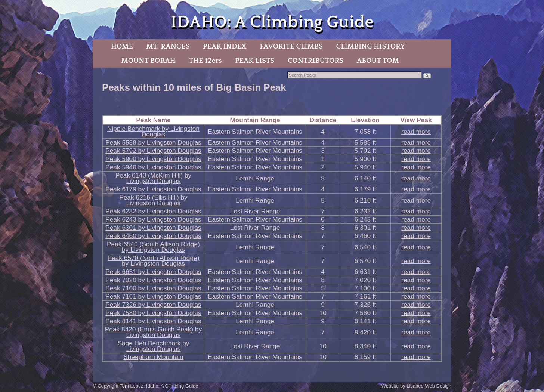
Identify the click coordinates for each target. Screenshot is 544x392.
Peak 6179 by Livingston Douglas (153, 189)
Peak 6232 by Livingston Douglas (153, 211)
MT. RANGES (168, 46)
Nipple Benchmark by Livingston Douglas (153, 131)
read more (416, 132)
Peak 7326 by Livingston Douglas (153, 305)
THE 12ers (205, 61)
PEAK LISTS (255, 61)
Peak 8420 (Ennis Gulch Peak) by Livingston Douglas (153, 332)
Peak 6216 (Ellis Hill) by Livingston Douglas (153, 200)
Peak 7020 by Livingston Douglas (153, 280)
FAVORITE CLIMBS (291, 46)
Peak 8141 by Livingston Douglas (153, 321)
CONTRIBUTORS (316, 61)
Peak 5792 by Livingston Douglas (153, 151)
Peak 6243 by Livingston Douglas (153, 219)
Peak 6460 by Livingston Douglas (153, 236)
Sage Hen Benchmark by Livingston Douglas (153, 346)
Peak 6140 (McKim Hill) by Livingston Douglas (154, 178)
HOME (122, 46)
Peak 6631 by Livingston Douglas (153, 272)
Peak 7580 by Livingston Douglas (153, 313)
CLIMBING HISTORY (370, 46)
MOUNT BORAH (148, 61)
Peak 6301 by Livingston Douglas (153, 228)
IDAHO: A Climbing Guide (272, 22)
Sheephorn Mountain (153, 357)
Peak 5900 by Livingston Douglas (153, 159)
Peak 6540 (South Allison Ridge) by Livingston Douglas (153, 247)
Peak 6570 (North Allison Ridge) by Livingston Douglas (153, 261)
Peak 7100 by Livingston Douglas (153, 288)
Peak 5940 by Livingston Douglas (153, 167)
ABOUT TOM (378, 61)
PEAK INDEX (225, 46)
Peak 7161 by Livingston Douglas (153, 296)
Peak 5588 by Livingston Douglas (153, 142)
